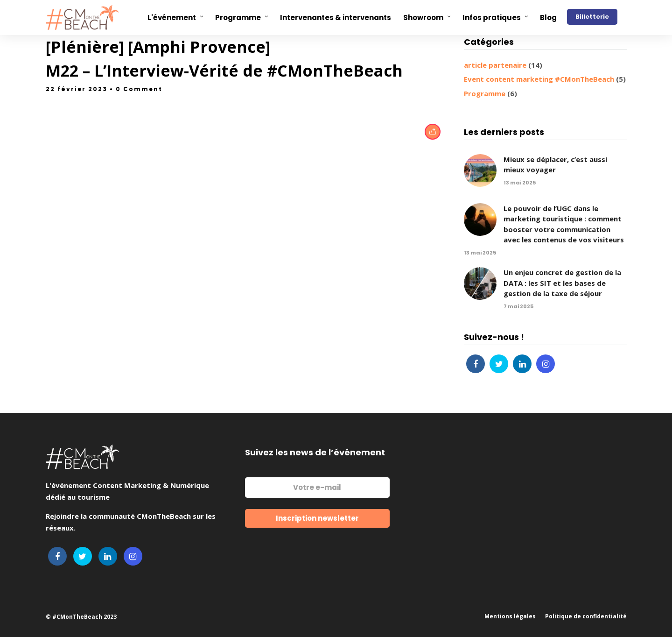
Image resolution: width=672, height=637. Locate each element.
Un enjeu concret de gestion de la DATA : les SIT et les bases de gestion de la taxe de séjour (562, 283)
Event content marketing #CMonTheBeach (539, 79)
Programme (485, 93)
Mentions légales (510, 616)
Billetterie (592, 17)
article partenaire (495, 65)
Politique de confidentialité (586, 616)
